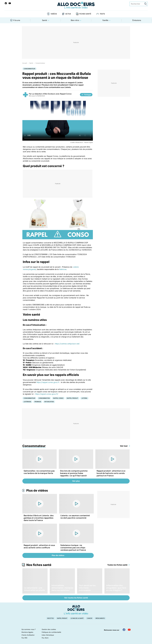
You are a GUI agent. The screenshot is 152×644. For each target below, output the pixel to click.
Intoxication (49, 402)
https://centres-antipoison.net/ (67, 344)
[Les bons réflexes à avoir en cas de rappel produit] (58, 121)
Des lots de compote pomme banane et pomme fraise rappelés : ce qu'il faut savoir (74, 473)
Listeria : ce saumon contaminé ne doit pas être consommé (75, 517)
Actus (68, 14)
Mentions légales (27, 632)
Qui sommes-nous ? (29, 629)
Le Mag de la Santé (77, 618)
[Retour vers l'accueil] (76, 5)
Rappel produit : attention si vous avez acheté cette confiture (39, 546)
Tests (102, 14)
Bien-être (75, 20)
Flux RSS (24, 638)
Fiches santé (85, 14)
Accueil (25, 63)
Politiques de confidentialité (51, 632)
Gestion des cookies (49, 629)
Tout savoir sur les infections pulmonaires (87, 588)
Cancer (90, 618)
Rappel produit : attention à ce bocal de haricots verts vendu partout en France (111, 473)
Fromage (38, 402)
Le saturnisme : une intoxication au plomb (34, 589)
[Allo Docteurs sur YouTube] (10, 3)
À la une (15, 20)
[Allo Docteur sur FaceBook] (6, 3)
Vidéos (54, 14)
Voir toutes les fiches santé (76, 598)
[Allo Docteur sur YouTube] (129, 630)
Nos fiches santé (39, 565)
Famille (105, 20)
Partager (86, 95)
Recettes (50, 618)
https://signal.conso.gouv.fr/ (47, 394)
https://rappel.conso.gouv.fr (48, 382)
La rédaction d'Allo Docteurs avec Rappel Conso (52, 94)
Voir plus (76, 481)
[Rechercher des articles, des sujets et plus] (139, 4)
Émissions (137, 20)
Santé (45, 20)
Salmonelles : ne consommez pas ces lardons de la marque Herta (39, 472)
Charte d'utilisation (28, 635)
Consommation (44, 398)
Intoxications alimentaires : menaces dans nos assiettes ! (62, 588)
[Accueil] (76, 610)
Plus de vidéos (37, 490)
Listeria (84, 398)
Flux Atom (45, 638)
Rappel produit (72, 398)
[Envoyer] (145, 4)
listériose (63, 269)
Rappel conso (58, 398)
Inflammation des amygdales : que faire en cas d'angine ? (116, 588)
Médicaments (100, 618)
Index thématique (48, 635)
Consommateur (40, 63)
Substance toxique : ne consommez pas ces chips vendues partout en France (73, 548)
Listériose (27, 402)
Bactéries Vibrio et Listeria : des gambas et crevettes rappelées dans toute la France (39, 518)
